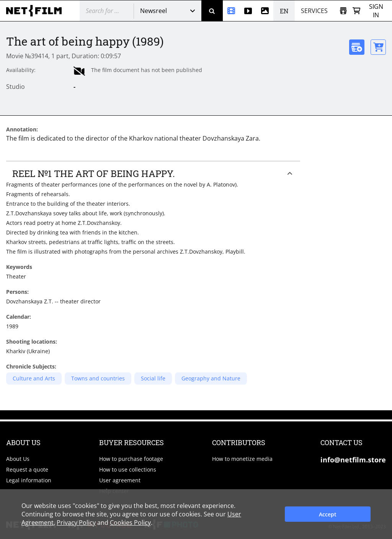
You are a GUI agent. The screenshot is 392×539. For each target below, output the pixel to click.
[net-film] (37, 11)
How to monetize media (242, 459)
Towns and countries (98, 378)
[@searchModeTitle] (104, 11)
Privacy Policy (76, 523)
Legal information (29, 480)
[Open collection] (343, 11)
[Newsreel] (231, 11)
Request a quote (27, 469)
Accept (328, 514)
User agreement (120, 480)
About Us (18, 459)
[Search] (212, 11)
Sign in (376, 11)
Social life (153, 378)
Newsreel (154, 11)
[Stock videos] (248, 11)
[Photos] (265, 11)
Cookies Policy (130, 523)
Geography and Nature (211, 378)
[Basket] (356, 11)
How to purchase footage (131, 459)
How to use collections (128, 469)
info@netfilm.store (353, 460)
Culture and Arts (34, 378)
